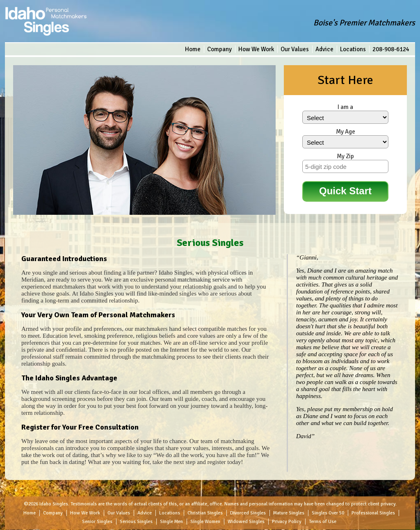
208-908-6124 (391, 49)
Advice (324, 49)
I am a (345, 107)
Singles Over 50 (328, 513)
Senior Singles (97, 522)
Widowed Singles (246, 522)
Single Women (205, 522)
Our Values (295, 49)
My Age (346, 132)
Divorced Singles (248, 513)
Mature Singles (289, 513)
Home (193, 49)
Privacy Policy (287, 522)
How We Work (256, 49)
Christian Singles (205, 513)
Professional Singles (373, 513)
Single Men (171, 522)
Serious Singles (136, 522)
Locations (353, 49)
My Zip (345, 156)
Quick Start (345, 191)
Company (219, 49)
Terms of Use (323, 522)
